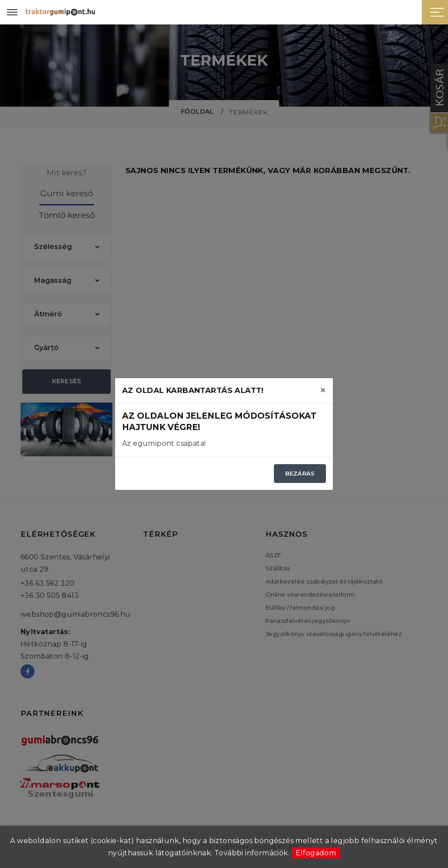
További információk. (252, 853)
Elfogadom (316, 853)
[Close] (323, 390)
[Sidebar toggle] (437, 12)
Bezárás (300, 473)
